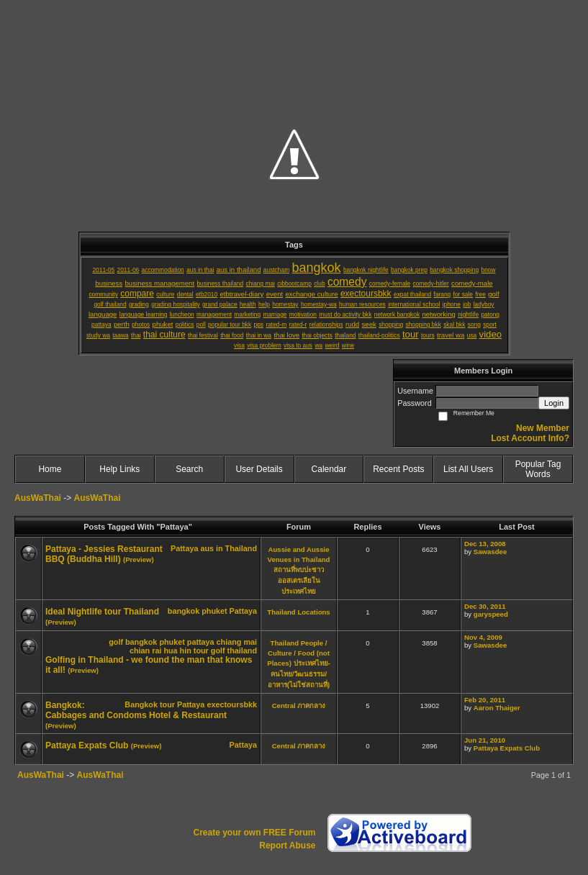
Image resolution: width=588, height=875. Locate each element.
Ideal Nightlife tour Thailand (102, 612)
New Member (543, 428)
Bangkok (141, 704)
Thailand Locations (298, 612)
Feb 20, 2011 (485, 700)
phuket (214, 611)
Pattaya (184, 548)
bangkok (184, 611)
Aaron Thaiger (497, 708)
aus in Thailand (229, 548)
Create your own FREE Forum (254, 833)
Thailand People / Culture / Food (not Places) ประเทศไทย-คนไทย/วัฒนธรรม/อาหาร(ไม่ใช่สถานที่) (298, 664)
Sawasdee (490, 552)
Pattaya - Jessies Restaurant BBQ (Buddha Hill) (104, 554)
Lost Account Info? (530, 438)
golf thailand (234, 650)
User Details (259, 469)
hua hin (177, 650)
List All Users (468, 469)
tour (201, 650)
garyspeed (491, 614)
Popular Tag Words (538, 469)
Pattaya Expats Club (87, 745)
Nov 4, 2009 (483, 637)
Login (554, 403)
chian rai (145, 650)
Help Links (119, 469)
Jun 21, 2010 (485, 740)
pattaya (201, 642)
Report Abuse (287, 845)
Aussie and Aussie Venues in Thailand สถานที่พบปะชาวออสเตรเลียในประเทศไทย (299, 570)
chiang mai (237, 642)
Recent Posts (398, 469)
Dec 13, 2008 (485, 544)
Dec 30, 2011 (485, 606)
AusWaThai (38, 498)
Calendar (329, 469)
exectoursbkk (232, 704)
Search (189, 469)
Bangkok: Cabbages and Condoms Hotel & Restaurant (136, 710)
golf (116, 642)
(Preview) (139, 559)
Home (50, 469)
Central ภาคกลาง (299, 706)
